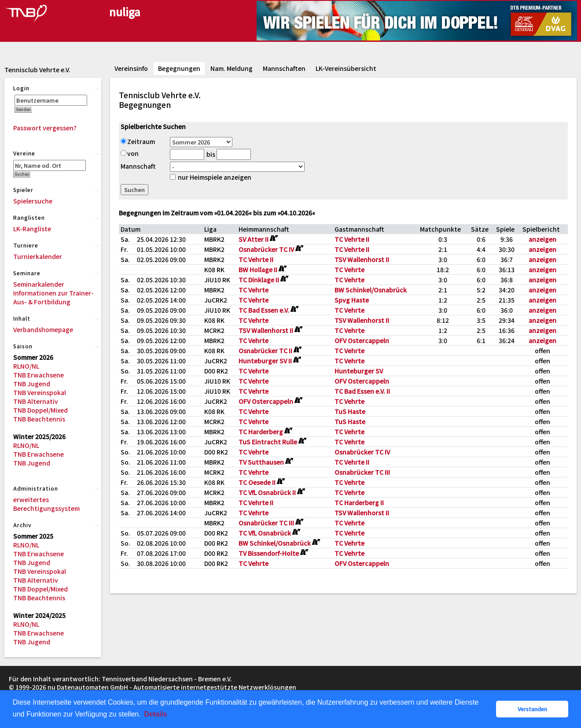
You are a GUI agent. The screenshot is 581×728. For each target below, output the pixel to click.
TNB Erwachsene (39, 375)
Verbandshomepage (43, 329)
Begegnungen (179, 68)
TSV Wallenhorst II (362, 259)
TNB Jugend (32, 384)
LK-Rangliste (32, 229)
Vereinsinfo (131, 68)
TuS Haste (350, 411)
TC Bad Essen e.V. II (362, 391)
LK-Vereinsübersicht (346, 68)
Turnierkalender (38, 256)
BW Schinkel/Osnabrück (371, 290)
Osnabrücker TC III (362, 472)
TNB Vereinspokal (40, 392)
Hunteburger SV (359, 371)
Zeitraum (138, 141)
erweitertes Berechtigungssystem (46, 504)
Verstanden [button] (532, 709)
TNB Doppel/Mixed (40, 410)
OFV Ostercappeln (362, 340)
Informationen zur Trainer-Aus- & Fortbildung (53, 297)
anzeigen (542, 239)
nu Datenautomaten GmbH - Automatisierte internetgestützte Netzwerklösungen (172, 687)
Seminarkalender (39, 284)
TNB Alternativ (36, 401)
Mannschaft (138, 166)
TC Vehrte (349, 270)
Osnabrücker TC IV (362, 452)
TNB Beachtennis (39, 419)
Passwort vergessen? (45, 128)
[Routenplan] (273, 238)
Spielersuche (33, 201)
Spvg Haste (352, 300)
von (130, 153)
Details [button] (155, 714)
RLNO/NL (26, 366)
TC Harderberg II (359, 503)
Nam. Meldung (232, 68)
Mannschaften (284, 68)
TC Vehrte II (352, 239)
